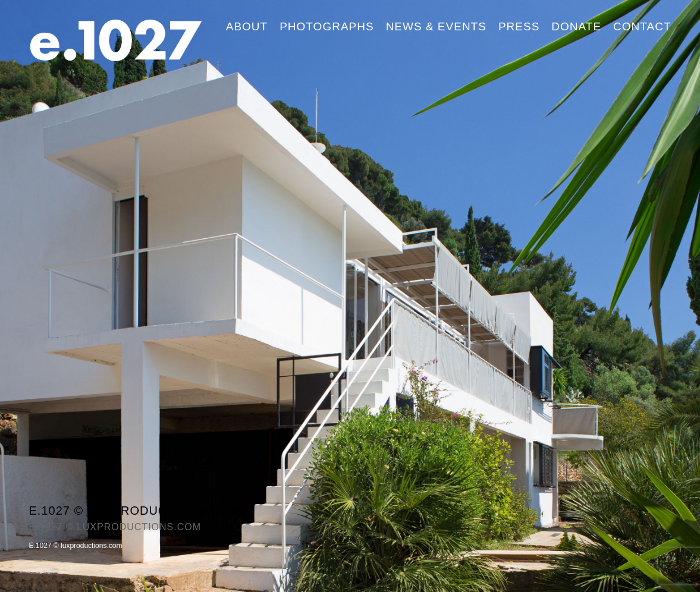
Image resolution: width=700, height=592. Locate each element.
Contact (642, 26)
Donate (576, 26)
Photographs (327, 26)
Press (519, 26)
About (247, 26)
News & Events (436, 26)
